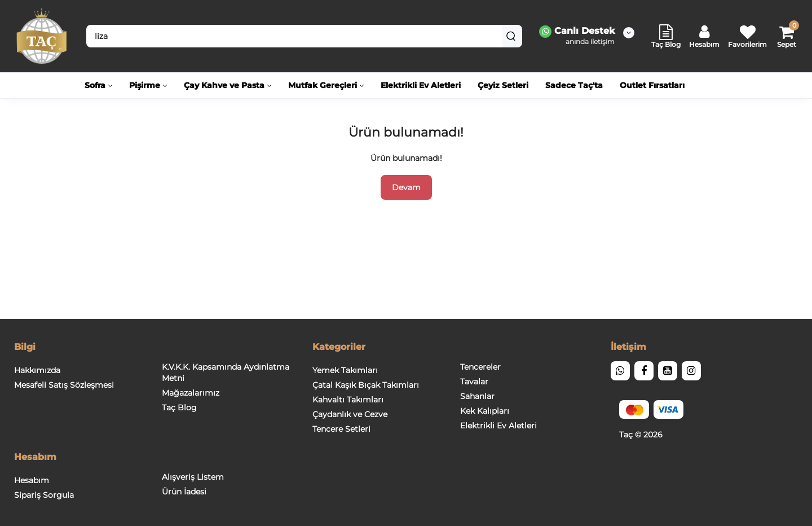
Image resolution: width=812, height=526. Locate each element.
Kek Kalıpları (485, 411)
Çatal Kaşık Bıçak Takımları (366, 385)
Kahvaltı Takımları (348, 400)
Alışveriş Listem (193, 477)
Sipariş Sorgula (44, 495)
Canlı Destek (577, 32)
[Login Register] (704, 36)
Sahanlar (477, 396)
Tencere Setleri (341, 429)
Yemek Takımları (345, 370)
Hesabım (32, 480)
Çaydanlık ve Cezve (350, 414)
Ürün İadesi (184, 492)
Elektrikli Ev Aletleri (498, 426)
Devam (406, 187)
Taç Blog (179, 407)
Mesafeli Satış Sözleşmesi (64, 385)
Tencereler (480, 367)
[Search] (511, 36)
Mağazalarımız (191, 393)
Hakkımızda (37, 370)
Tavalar (474, 382)
